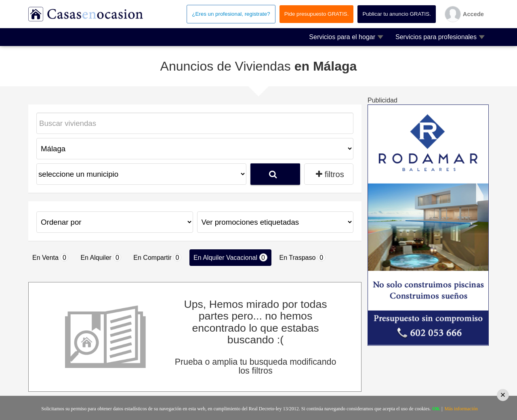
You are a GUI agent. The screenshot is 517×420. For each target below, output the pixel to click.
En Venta (50, 257)
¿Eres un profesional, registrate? (231, 14)
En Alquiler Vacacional (230, 257)
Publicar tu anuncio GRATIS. (396, 14)
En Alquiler (101, 257)
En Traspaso (303, 257)
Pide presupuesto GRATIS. (317, 14)
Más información (461, 409)
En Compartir (157, 257)
